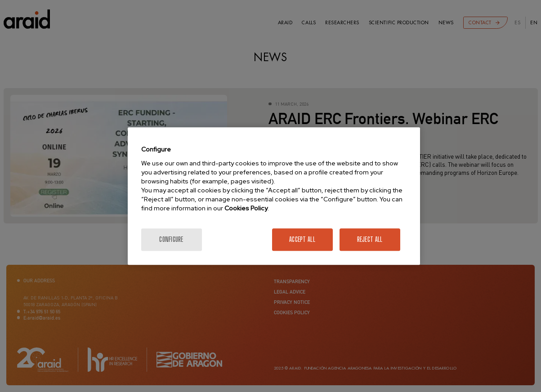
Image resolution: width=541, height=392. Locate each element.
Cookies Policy (246, 208)
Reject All (370, 239)
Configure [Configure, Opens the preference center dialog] (171, 239)
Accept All (302, 239)
